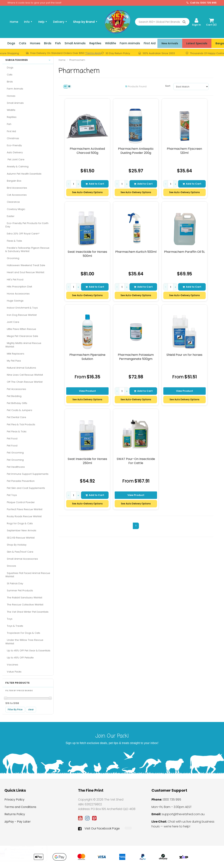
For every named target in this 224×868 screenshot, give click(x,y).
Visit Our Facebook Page (99, 829)
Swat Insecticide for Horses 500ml (87, 254)
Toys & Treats (14, 626)
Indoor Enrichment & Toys (22, 308)
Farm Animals (130, 43)
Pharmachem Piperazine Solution (87, 357)
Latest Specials (197, 43)
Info (28, 22)
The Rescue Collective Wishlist (24, 605)
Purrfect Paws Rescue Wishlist (24, 509)
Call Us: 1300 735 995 (202, 3)
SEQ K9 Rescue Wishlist (20, 538)
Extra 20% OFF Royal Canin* (22, 234)
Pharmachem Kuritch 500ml (136, 252)
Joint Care (12, 322)
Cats (23, 43)
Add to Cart (95, 184)
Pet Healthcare (15, 467)
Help (43, 22)
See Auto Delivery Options (87, 399)
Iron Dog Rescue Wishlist (21, 315)
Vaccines (12, 665)
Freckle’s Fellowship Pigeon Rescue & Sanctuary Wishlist (27, 250)
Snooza (11, 566)
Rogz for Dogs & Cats (19, 523)
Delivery (60, 22)
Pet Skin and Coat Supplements (25, 488)
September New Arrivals (21, 530)
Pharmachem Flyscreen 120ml (185, 151)
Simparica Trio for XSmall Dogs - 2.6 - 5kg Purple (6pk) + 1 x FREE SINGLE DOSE (27, 852)
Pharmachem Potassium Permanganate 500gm (136, 357)
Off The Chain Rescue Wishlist (24, 382)
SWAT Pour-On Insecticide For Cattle (136, 461)
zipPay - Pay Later (18, 822)
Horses (35, 43)
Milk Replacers (15, 354)
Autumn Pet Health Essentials (23, 174)
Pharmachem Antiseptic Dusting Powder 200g (136, 151)
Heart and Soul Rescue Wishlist (25, 272)
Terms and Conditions (20, 807)
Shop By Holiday (16, 545)
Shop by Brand (85, 22)
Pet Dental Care (16, 417)
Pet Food (11, 439)
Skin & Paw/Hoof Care (19, 552)
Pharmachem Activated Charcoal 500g (87, 151)
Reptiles (95, 43)
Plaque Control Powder (20, 502)
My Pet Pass (13, 361)
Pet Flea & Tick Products (20, 424)
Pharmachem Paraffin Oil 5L (185, 252)
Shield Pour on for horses (185, 355)
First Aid (150, 43)
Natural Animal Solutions (21, 368)
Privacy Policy (14, 800)
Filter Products (18, 683)
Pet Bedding (13, 396)
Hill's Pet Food (14, 280)
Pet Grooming (15, 453)
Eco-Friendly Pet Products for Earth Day (27, 225)
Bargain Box (13, 181)
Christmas (12, 138)
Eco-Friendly (14, 145)
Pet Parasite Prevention (20, 481)
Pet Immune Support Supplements (27, 474)
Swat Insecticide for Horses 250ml (87, 461)
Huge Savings (14, 301)
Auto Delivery (14, 152)
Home (14, 22)
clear (31, 709)
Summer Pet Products (19, 590)
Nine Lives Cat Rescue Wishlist (24, 375)
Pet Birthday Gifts (16, 403)
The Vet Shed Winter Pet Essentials (27, 612)
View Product (87, 391)
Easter (10, 216)
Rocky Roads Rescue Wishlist (23, 516)
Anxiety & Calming (17, 167)
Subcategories (28, 60)
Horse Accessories (17, 294)
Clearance (13, 202)
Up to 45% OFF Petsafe (20, 658)
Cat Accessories (16, 195)
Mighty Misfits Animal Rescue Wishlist (23, 345)
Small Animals (75, 43)
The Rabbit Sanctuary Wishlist (24, 598)
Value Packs (13, 672)
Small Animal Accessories (22, 559)
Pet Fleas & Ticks (16, 431)
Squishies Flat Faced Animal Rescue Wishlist (28, 575)
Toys (9, 619)
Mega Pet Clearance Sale (22, 336)
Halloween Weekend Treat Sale (25, 265)
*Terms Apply (93, 53)
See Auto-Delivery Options (87, 192)
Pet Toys (11, 495)
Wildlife (111, 43)
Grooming (12, 258)
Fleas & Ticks (14, 241)
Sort (168, 86)
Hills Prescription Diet (19, 287)
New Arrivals (170, 43)
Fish (58, 43)
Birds (48, 43)
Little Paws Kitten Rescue (21, 329)
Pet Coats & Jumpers (19, 410)
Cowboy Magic (15, 209)
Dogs (11, 43)
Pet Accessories (16, 389)
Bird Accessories (16, 188)
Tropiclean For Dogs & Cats (23, 633)
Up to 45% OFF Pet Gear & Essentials (28, 651)
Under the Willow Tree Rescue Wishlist (24, 642)
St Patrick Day (14, 583)
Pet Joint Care (15, 159)
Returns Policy (15, 814)
